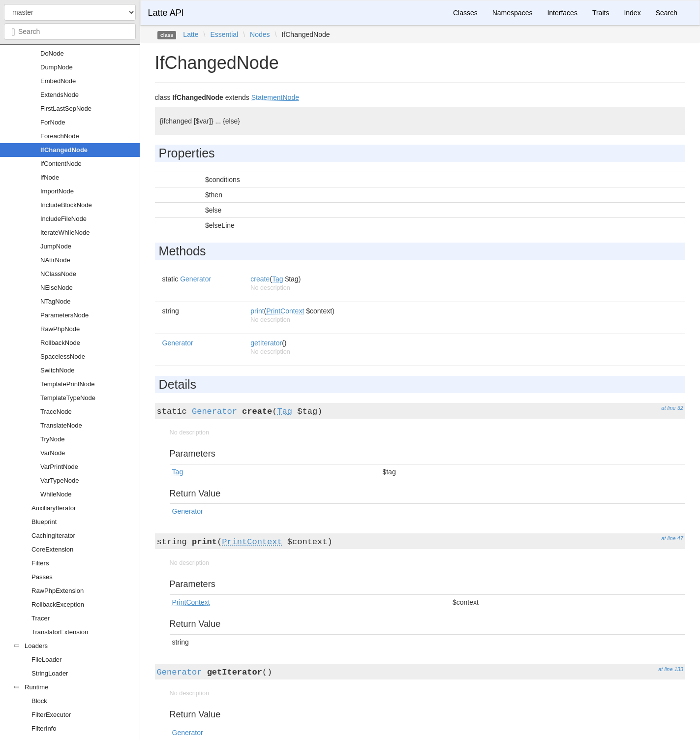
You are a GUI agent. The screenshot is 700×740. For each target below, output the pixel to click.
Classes (465, 13)
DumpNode (57, 67)
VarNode (53, 453)
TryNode (52, 439)
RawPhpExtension (58, 591)
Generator (196, 279)
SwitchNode (57, 370)
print (257, 311)
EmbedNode (58, 81)
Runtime (36, 687)
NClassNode (58, 274)
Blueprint (44, 522)
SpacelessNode (63, 356)
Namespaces (513, 13)
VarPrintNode (59, 467)
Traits (601, 13)
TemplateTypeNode (68, 398)
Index (632, 13)
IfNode (50, 177)
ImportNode (57, 191)
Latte (191, 34)
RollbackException (58, 604)
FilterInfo (44, 728)
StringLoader (50, 673)
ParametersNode (64, 315)
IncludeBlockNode (66, 205)
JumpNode (56, 246)
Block (39, 701)
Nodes (260, 34)
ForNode (53, 122)
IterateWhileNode (65, 232)
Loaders (36, 646)
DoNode (52, 53)
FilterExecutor (51, 715)
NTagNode (55, 301)
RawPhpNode (60, 329)
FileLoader (46, 660)
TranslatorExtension (60, 632)
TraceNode (56, 412)
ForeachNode (60, 136)
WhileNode (56, 494)
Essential (224, 34)
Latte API (166, 13)
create (260, 279)
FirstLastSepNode (66, 108)
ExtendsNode (60, 95)
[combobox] (70, 31)
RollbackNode (60, 343)
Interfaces (562, 13)
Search (667, 13)
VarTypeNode (60, 480)
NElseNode (57, 288)
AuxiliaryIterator (54, 508)
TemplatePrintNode (68, 384)
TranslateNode (61, 425)
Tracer (41, 618)
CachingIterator (53, 536)
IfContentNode (61, 164)
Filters (40, 563)
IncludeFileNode (63, 219)
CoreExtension (52, 549)
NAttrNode (55, 260)
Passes (42, 577)
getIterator (266, 343)
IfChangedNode (64, 150)
